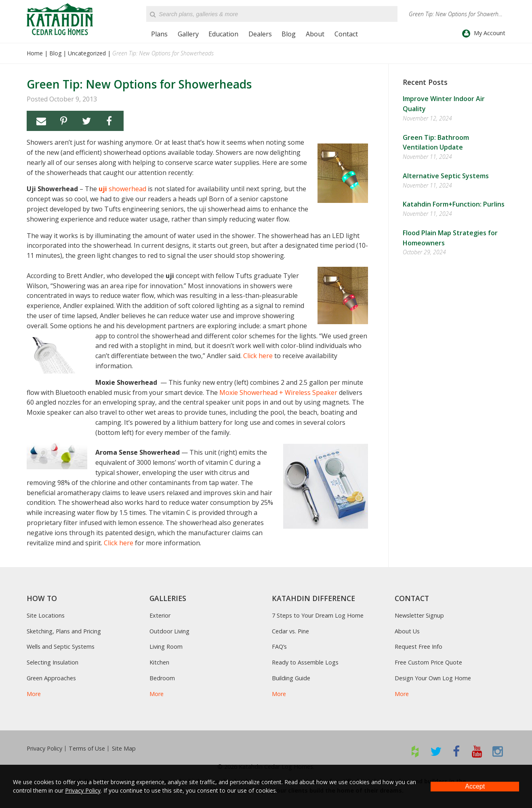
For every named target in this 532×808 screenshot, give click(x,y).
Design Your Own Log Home (433, 678)
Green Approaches (51, 678)
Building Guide (291, 678)
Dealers (260, 34)
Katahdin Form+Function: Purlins (454, 204)
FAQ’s (279, 647)
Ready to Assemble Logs (305, 662)
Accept (475, 786)
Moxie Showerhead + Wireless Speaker (278, 392)
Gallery (188, 34)
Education (223, 34)
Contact (346, 34)
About (315, 34)
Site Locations (46, 615)
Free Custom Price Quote (428, 662)
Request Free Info (418, 647)
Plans (159, 34)
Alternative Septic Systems (446, 176)
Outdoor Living (169, 631)
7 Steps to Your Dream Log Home (318, 615)
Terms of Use (87, 749)
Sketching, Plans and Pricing (64, 631)
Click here (258, 356)
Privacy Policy (44, 749)
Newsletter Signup (419, 615)
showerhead (122, 189)
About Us (407, 631)
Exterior (160, 615)
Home (35, 53)
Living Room (166, 647)
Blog (289, 34)
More (34, 694)
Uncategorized (87, 53)
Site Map (124, 749)
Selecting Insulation (53, 662)
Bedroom (162, 678)
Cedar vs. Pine (290, 631)
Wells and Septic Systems (61, 647)
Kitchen (159, 662)
